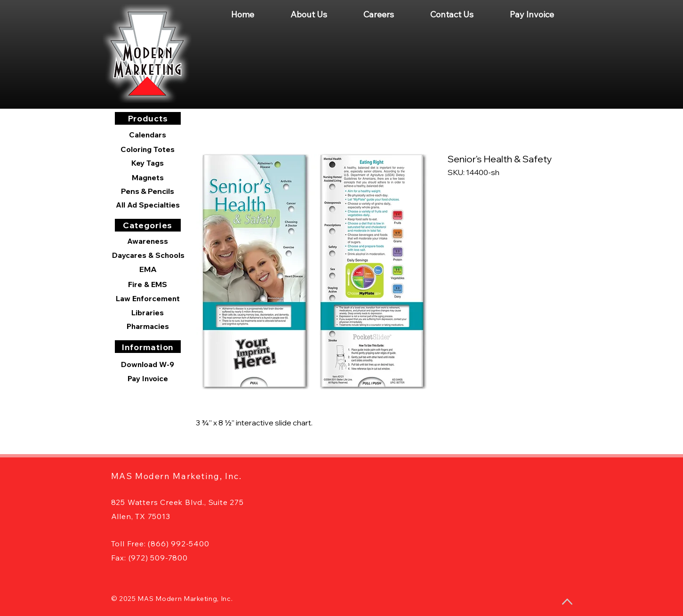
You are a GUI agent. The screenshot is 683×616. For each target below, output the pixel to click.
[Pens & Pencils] (148, 191)
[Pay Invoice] (148, 378)
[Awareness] (148, 241)
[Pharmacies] (148, 326)
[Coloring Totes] (148, 149)
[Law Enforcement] (148, 298)
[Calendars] (148, 135)
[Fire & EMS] (148, 284)
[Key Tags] (148, 163)
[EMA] (148, 269)
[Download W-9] (148, 364)
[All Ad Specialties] (148, 205)
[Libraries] (148, 312)
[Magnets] (148, 177)
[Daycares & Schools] (148, 255)
